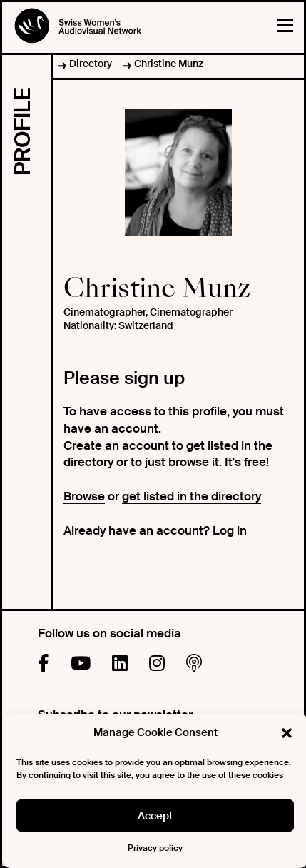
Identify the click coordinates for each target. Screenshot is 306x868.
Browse (84, 496)
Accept (155, 816)
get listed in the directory (192, 496)
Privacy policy (155, 848)
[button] (287, 733)
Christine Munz (169, 64)
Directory (91, 64)
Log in (230, 530)
